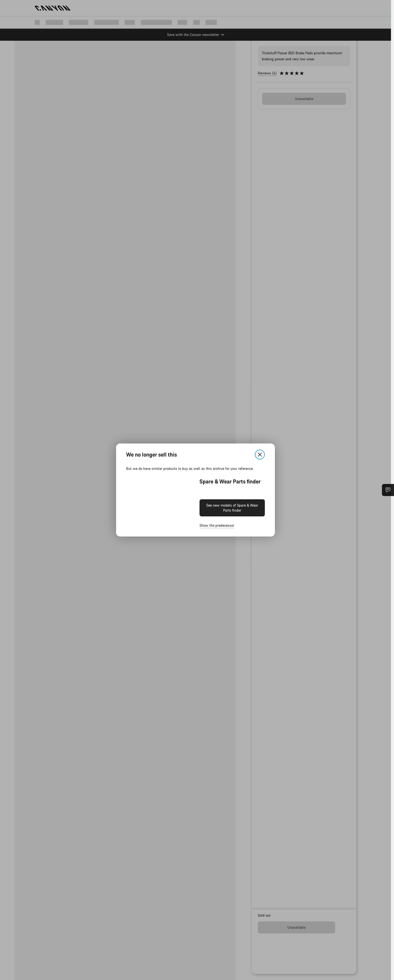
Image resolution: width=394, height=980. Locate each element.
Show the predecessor (218, 525)
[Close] (261, 455)
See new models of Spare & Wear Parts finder (234, 508)
